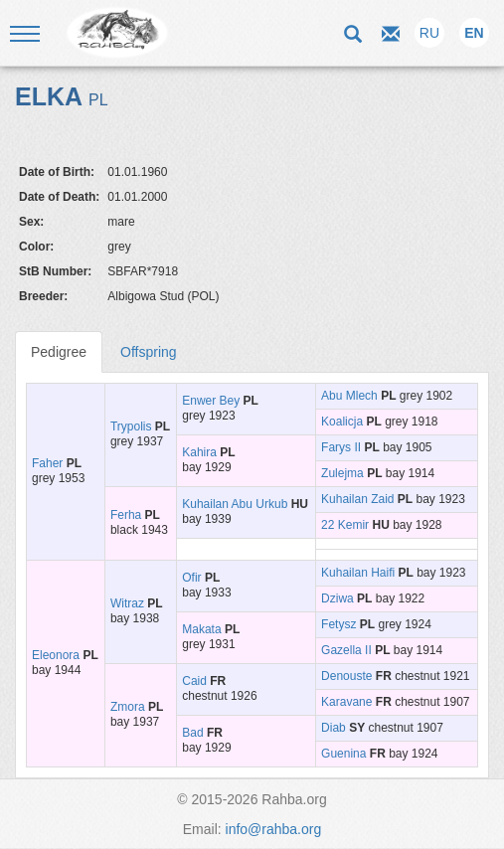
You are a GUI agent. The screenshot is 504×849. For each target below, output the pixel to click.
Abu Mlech (349, 396)
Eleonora (56, 655)
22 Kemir (345, 525)
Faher (47, 463)
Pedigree (59, 352)
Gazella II (346, 650)
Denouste (346, 676)
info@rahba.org (274, 829)
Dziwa (337, 598)
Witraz (127, 603)
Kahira (199, 452)
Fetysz (338, 624)
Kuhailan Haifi (358, 573)
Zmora (128, 707)
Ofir (191, 578)
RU (429, 33)
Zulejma (342, 473)
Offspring (149, 352)
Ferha (126, 515)
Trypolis (131, 426)
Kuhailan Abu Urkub (235, 504)
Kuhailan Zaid (357, 499)
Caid (194, 681)
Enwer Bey (211, 401)
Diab (334, 728)
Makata (201, 629)
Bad (192, 733)
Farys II (341, 447)
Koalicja (342, 422)
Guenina (343, 754)
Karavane (346, 702)
